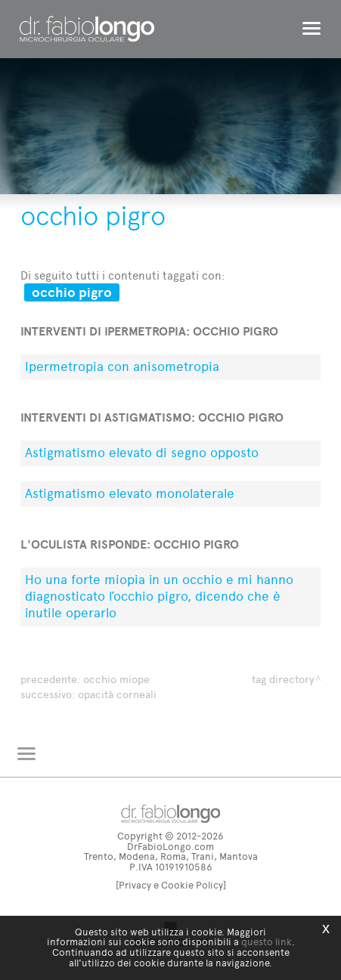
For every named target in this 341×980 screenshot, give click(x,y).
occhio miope (116, 680)
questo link (267, 942)
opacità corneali (117, 695)
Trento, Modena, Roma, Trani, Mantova (171, 856)
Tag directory (283, 680)
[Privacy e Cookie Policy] (171, 885)
